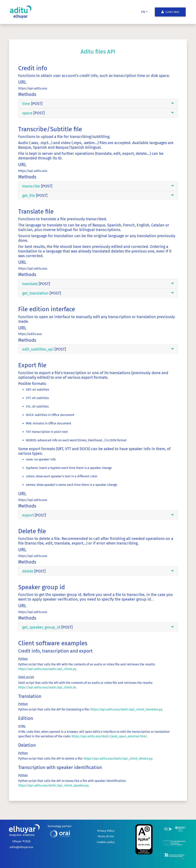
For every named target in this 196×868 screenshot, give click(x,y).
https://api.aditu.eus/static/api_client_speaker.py (53, 785)
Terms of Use (106, 836)
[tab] (98, 104)
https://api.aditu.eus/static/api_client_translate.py (126, 709)
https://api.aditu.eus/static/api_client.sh (47, 687)
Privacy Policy (106, 831)
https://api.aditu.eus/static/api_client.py (47, 669)
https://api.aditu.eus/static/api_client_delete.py (118, 759)
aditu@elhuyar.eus (22, 847)
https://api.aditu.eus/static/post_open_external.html (109, 736)
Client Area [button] (170, 12)
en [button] (143, 12)
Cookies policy (106, 842)
